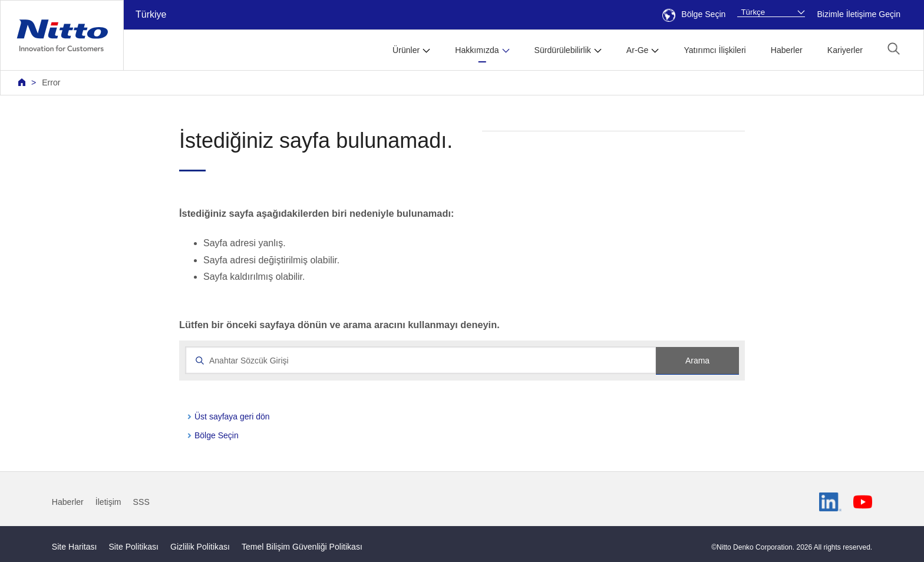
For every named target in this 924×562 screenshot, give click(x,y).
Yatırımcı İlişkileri (715, 50)
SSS (141, 502)
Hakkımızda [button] (477, 50)
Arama (697, 361)
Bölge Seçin (694, 14)
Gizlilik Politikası (200, 547)
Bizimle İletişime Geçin (859, 14)
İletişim (108, 502)
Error (51, 82)
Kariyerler (845, 50)
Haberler (787, 50)
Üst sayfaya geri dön (232, 416)
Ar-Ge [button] (638, 50)
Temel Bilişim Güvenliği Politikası (302, 547)
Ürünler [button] (406, 50)
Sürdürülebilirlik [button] (563, 50)
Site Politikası (133, 547)
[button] (894, 49)
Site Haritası (75, 547)
